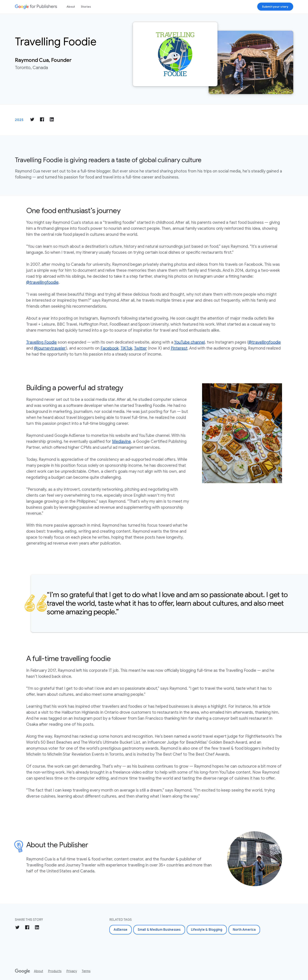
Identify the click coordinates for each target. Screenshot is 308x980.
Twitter (141, 348)
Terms (86, 971)
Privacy (72, 971)
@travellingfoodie (42, 282)
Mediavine (122, 441)
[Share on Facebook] (42, 120)
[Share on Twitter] (32, 120)
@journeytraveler (50, 348)
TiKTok (126, 348)
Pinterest (179, 348)
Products (55, 971)
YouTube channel (189, 342)
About (71, 7)
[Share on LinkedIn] (52, 120)
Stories (86, 7)
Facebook (110, 348)
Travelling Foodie (41, 342)
